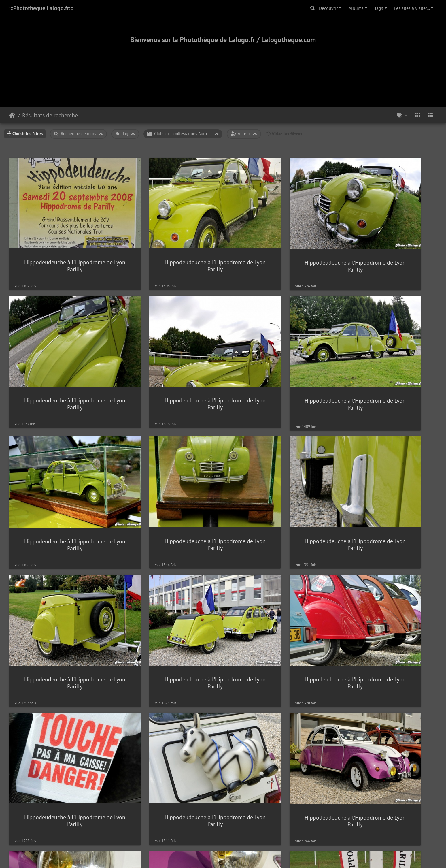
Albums (356, 8)
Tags (379, 8)
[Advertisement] (223, 68)
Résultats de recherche (50, 115)
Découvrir (328, 8)
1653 (243, 760)
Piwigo (236, 782)
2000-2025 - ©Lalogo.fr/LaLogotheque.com (223, 845)
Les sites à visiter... (412, 8)
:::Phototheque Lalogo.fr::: (41, 8)
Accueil (12, 115)
